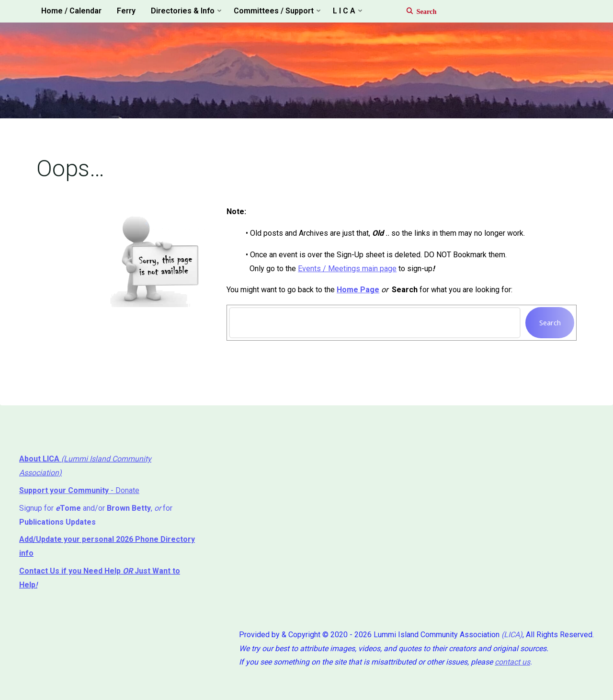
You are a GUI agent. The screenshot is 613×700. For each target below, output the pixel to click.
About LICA (40, 459)
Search (550, 323)
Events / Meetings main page (347, 269)
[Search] (416, 11)
